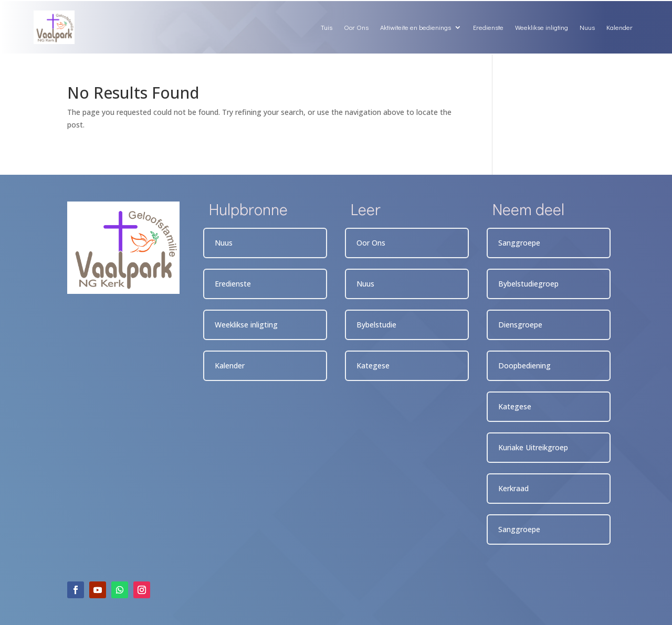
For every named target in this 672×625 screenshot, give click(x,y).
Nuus (587, 27)
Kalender (619, 27)
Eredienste (488, 27)
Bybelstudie (376, 325)
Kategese (373, 366)
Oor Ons (356, 27)
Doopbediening (524, 366)
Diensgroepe (520, 325)
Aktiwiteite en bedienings (416, 27)
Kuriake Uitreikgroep (533, 447)
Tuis (327, 27)
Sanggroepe (519, 243)
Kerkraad (513, 488)
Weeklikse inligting (542, 27)
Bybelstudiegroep (528, 284)
